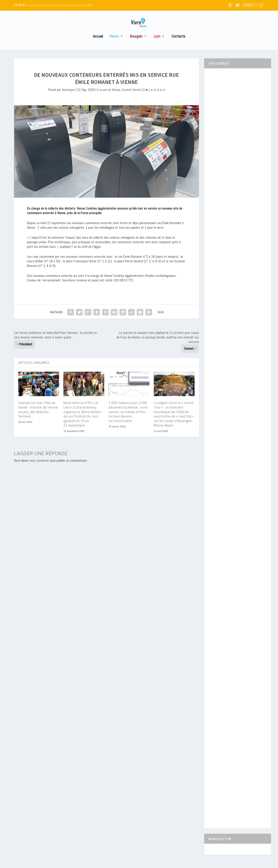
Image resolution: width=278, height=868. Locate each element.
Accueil (98, 45)
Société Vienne (131, 98)
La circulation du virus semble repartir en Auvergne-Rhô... (61, 5)
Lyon (157, 45)
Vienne (114, 45)
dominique (68, 98)
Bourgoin (136, 45)
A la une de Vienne (109, 98)
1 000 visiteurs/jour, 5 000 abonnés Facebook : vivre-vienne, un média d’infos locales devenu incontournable (129, 420)
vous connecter (39, 468)
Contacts (178, 45)
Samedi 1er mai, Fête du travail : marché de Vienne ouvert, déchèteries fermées (38, 417)
